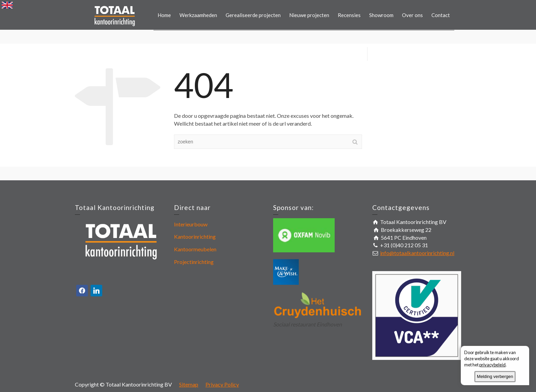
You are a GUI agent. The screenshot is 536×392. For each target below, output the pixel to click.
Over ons (412, 15)
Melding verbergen (495, 376)
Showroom (381, 15)
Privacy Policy (222, 384)
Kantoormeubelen (195, 249)
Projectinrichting (194, 262)
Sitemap (189, 384)
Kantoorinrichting (195, 236)
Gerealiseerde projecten (253, 15)
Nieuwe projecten (309, 15)
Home (164, 15)
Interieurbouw (191, 224)
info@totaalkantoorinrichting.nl (417, 253)
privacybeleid (492, 365)
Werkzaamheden (198, 15)
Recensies (349, 15)
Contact (441, 15)
